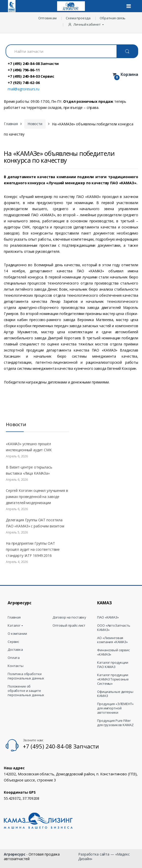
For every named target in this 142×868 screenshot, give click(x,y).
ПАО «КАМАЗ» (108, 617)
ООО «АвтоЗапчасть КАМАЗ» (114, 628)
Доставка (15, 650)
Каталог (14, 625)
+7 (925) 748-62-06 (24, 82)
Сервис (13, 642)
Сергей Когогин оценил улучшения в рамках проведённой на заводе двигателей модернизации (37, 497)
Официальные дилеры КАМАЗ (115, 694)
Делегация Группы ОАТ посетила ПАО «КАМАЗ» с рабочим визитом (35, 523)
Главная (11, 124)
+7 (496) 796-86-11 (24, 70)
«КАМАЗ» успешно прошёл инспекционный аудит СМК (29, 447)
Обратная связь (113, 18)
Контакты (16, 666)
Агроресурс (15, 854)
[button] (86, 25)
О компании (17, 634)
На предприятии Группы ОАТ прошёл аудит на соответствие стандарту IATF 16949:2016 (33, 549)
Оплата (14, 658)
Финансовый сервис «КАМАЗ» (113, 652)
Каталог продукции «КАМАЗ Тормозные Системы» (113, 679)
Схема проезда (78, 18)
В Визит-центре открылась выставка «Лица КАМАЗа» (29, 470)
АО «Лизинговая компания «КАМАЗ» (112, 640)
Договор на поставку (69, 617)
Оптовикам (47, 18)
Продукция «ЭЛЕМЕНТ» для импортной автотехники (115, 708)
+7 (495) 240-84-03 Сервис (31, 76)
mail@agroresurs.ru (23, 89)
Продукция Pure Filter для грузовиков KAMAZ (115, 723)
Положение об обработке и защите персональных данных (26, 691)
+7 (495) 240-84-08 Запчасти (33, 63)
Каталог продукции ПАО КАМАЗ (113, 665)
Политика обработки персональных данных (26, 676)
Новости (35, 124)
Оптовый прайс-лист (69, 625)
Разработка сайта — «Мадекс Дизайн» (104, 856)
